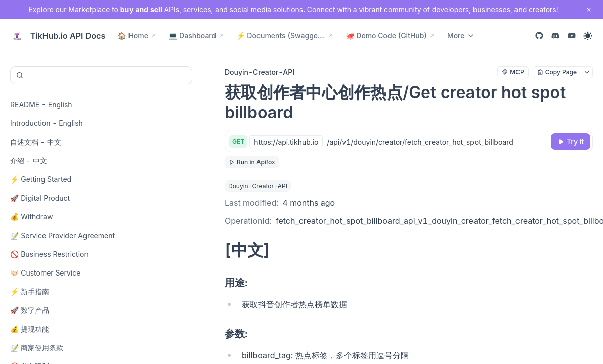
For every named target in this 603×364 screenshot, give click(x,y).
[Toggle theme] (588, 36)
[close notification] (589, 10)
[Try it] (571, 142)
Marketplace (89, 9)
